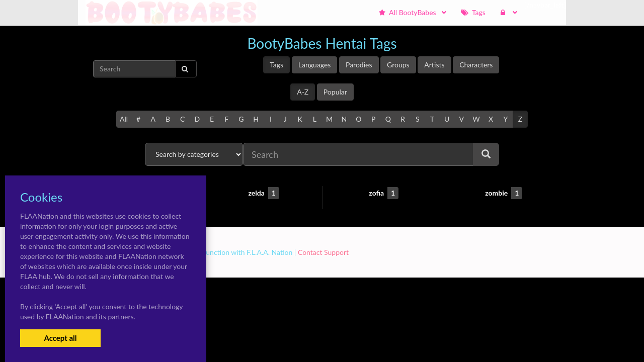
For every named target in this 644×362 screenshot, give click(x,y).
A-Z (303, 92)
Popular (335, 92)
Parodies (359, 65)
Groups (398, 65)
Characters (476, 65)
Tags (276, 65)
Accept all (60, 338)
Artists (434, 65)
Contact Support (323, 252)
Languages (315, 65)
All (124, 119)
